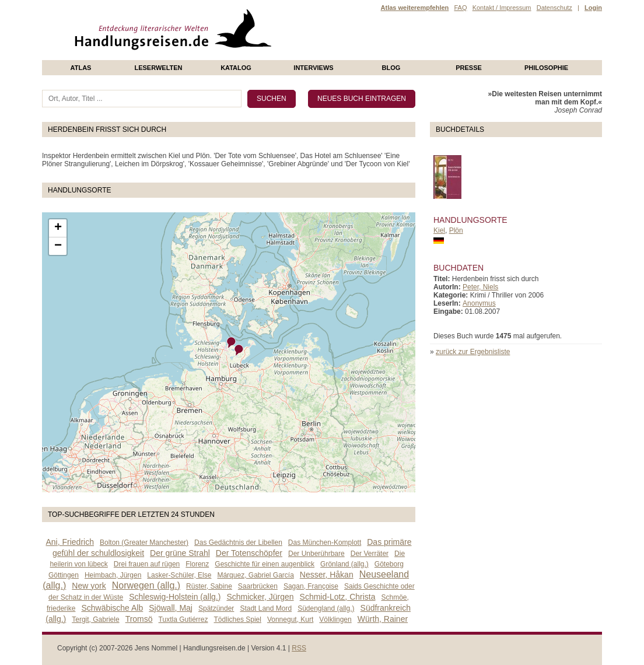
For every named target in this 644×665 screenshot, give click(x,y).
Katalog (236, 68)
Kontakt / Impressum (502, 8)
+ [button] (58, 228)
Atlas (81, 68)
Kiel (439, 230)
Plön (456, 230)
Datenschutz (554, 8)
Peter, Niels (480, 287)
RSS (299, 648)
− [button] (58, 246)
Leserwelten (158, 68)
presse (469, 68)
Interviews (313, 68)
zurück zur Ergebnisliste (473, 352)
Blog (391, 68)
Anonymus (479, 303)
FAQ (460, 8)
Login (593, 8)
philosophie (546, 68)
